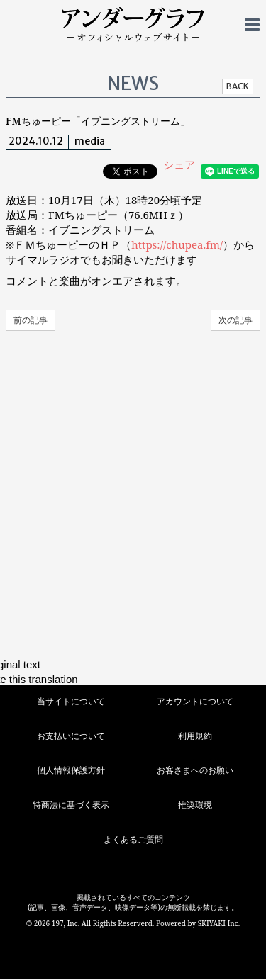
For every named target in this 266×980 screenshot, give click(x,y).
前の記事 (31, 320)
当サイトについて (71, 701)
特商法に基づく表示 (71, 805)
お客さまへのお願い (195, 770)
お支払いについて (71, 736)
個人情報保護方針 (71, 770)
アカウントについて (195, 701)
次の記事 (235, 320)
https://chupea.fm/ (177, 244)
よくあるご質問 (133, 839)
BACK (238, 86)
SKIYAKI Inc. (219, 923)
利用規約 (195, 736)
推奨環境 (195, 805)
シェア (179, 164)
